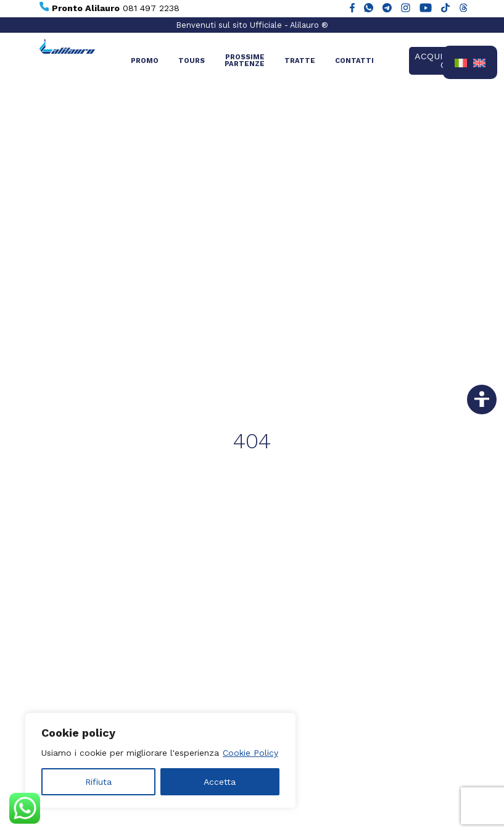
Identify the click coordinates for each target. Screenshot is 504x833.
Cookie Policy (250, 753)
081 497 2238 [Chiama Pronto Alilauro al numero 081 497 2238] (109, 7)
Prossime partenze (245, 61)
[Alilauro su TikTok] (445, 9)
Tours (192, 61)
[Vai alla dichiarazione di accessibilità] (482, 400)
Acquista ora (437, 61)
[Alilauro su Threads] (464, 9)
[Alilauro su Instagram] (406, 9)
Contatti (354, 61)
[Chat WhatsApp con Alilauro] (369, 9)
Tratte (300, 61)
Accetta (220, 782)
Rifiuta (98, 782)
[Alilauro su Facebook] (352, 9)
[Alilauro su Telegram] (387, 9)
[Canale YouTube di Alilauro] (426, 9)
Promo (145, 61)
